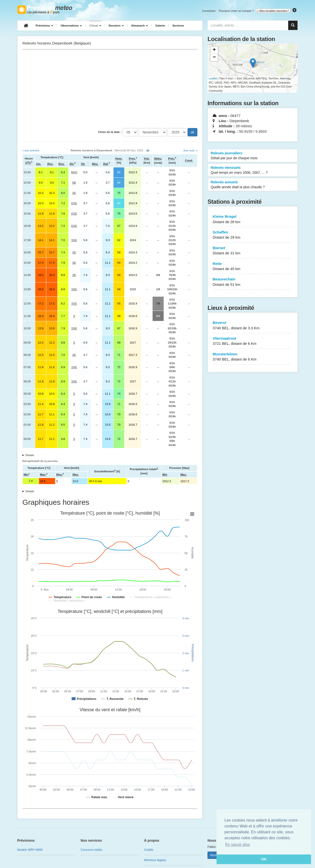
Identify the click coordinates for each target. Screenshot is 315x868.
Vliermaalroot (253, 341)
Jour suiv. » (190, 150)
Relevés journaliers (253, 156)
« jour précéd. (31, 150)
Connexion (209, 11)
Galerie (160, 26)
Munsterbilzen (253, 357)
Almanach (140, 26)
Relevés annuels (253, 185)
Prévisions (44, 26)
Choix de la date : (110, 132)
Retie (253, 267)
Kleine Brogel (253, 219)
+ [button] (214, 50)
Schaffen (253, 235)
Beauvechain (253, 282)
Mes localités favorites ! (273, 11)
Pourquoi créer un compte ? (236, 11)
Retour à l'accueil (46, 10)
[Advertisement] (110, 89)
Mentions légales (155, 860)
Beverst (253, 325)
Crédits (149, 850)
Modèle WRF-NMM (30, 850)
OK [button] (264, 859)
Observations (71, 26)
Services (178, 26)
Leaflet (213, 78)
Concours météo (92, 850)
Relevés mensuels (253, 170)
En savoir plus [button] (238, 845)
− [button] (214, 58)
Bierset (253, 251)
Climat (95, 26)
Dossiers (116, 26)
